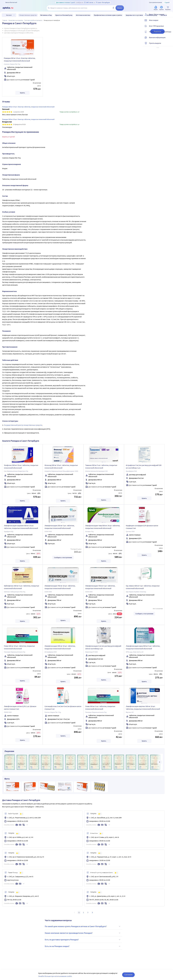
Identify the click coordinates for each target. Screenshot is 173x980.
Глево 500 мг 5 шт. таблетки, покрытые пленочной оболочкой (100, 708)
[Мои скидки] (170, 22)
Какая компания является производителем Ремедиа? (83, 933)
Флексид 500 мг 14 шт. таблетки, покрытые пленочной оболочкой (61, 467)
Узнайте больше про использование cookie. (55, 976)
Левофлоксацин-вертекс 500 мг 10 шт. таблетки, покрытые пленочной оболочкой (143, 708)
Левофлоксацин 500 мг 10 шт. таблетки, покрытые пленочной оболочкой (60, 647)
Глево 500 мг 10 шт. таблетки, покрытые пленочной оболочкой (19, 647)
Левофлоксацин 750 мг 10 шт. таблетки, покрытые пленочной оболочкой (60, 587)
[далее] (160, 762)
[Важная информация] (170, 39)
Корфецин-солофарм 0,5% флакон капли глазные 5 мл (142, 527)
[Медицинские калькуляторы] (170, 34)
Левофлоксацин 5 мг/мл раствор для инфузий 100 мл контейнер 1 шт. (103, 647)
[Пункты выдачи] (170, 45)
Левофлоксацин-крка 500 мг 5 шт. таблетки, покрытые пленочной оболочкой (143, 647)
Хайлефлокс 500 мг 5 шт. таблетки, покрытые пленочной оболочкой (22, 587)
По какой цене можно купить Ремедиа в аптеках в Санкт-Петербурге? (83, 926)
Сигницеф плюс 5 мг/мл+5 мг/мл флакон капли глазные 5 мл (63, 708)
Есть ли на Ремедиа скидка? (83, 946)
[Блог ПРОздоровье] (170, 28)
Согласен (128, 975)
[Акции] (156, 8)
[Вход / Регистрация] (170, 16)
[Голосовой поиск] (113, 8)
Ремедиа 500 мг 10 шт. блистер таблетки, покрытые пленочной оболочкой (20, 59)
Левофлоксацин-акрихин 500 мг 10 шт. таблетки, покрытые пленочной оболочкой (21, 527)
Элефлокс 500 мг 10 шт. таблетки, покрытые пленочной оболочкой (21, 467)
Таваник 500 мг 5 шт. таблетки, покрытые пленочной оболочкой (101, 467)
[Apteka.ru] (10, 8)
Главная (5, 20)
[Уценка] (161, 8)
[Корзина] (168, 8)
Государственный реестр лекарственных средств (23, 425)
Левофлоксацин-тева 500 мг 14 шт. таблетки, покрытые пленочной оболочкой (103, 527)
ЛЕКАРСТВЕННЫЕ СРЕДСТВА (16, 20)
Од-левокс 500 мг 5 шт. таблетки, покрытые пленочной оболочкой (143, 587)
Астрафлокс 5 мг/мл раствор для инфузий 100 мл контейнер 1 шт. (144, 467)
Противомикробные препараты (33, 20)
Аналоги (157, 31)
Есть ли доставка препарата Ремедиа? (83, 940)
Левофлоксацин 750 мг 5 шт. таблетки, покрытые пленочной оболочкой (100, 587)
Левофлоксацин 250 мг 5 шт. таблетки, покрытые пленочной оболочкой (60, 527)
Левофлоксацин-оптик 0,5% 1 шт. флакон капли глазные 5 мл (20, 708)
